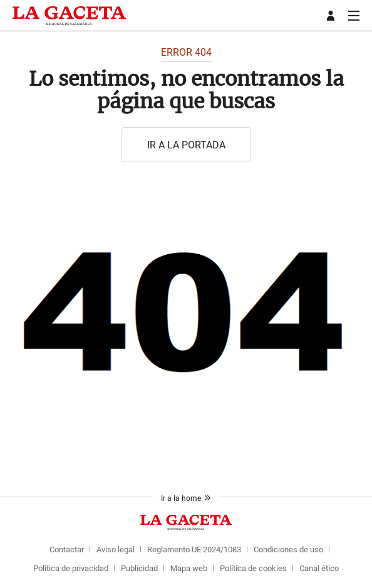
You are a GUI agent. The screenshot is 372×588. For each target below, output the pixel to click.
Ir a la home (186, 498)
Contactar (67, 549)
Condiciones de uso (288, 549)
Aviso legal (116, 549)
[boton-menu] (354, 16)
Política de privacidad (71, 568)
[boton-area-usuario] (333, 16)
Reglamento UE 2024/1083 (194, 549)
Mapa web (189, 568)
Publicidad (139, 568)
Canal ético (319, 568)
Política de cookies (253, 568)
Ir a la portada (186, 144)
